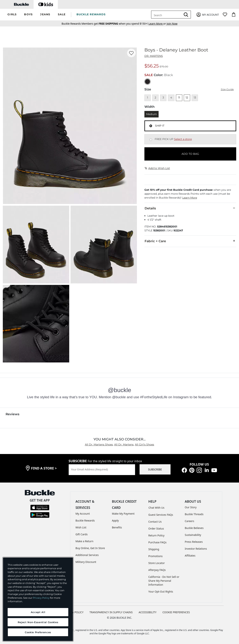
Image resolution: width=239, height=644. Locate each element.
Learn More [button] (190, 198)
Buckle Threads (194, 514)
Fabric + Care (190, 241)
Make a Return (85, 541)
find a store (44, 468)
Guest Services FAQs (161, 515)
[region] (38, 599)
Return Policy (156, 535)
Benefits (117, 527)
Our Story (191, 507)
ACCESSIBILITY (148, 612)
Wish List (81, 527)
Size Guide (227, 89)
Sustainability (193, 535)
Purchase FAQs (157, 542)
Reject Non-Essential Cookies (38, 622)
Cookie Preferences (176, 612)
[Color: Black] (147, 82)
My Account (83, 514)
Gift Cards (82, 534)
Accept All (38, 612)
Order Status (156, 528)
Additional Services (87, 555)
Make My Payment (123, 514)
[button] (12, 15)
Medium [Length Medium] (151, 114)
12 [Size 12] (187, 98)
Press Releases (194, 542)
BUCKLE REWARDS (91, 14)
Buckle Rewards (85, 520)
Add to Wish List (157, 168)
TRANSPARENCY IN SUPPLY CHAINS (111, 612)
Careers (189, 521)
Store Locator (157, 563)
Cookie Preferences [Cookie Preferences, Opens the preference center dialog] (38, 632)
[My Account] (207, 15)
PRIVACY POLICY (73, 612)
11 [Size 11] (179, 98)
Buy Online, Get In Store (90, 548)
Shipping (154, 549)
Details (190, 208)
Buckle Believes (194, 528)
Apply (115, 520)
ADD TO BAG (190, 154)
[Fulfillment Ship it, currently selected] (151, 126)
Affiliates (190, 556)
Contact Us (155, 522)
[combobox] (167, 15)
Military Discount (86, 562)
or (158, 24)
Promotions (156, 556)
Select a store (183, 139)
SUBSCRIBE (155, 469)
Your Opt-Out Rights (161, 592)
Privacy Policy (41, 598)
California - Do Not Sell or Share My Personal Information (164, 581)
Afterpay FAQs (157, 570)
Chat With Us (156, 508)
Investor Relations (196, 549)
